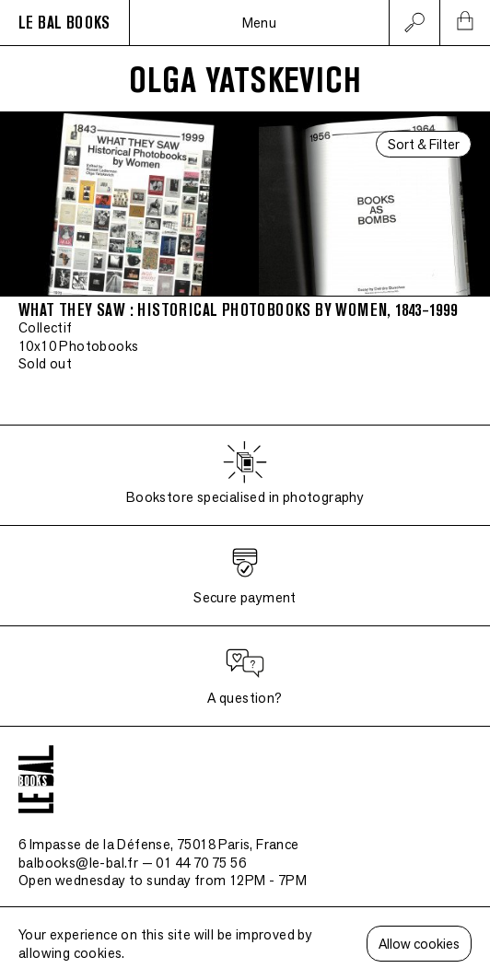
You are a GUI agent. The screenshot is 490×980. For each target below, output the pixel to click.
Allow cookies (419, 944)
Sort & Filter (424, 144)
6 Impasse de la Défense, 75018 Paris (159, 844)
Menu (260, 23)
